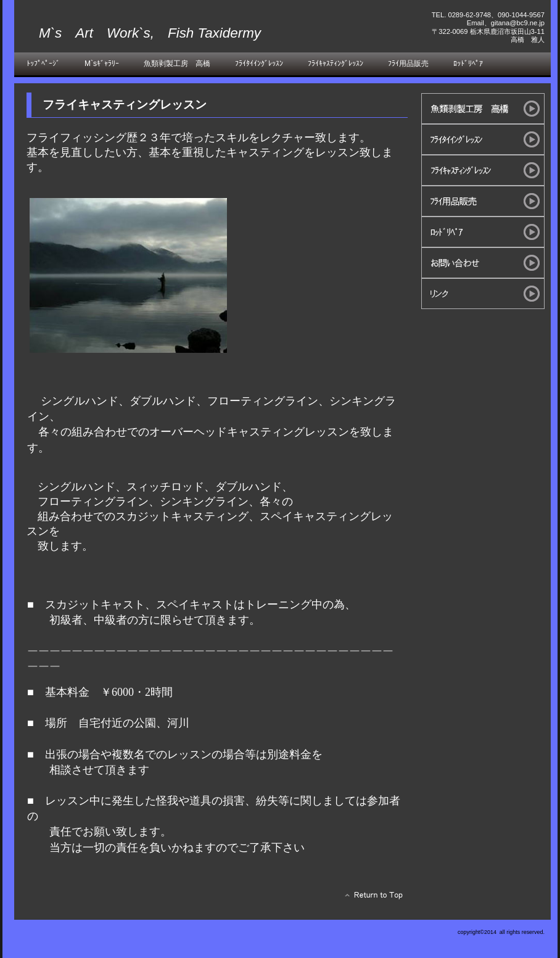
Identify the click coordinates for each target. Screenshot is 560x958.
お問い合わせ (483, 263)
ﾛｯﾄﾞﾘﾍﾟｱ (483, 232)
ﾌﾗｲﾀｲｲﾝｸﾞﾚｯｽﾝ (483, 139)
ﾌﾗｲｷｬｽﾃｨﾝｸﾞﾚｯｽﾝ (483, 170)
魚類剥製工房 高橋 (483, 109)
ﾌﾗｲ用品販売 (483, 201)
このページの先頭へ (370, 898)
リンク (483, 294)
